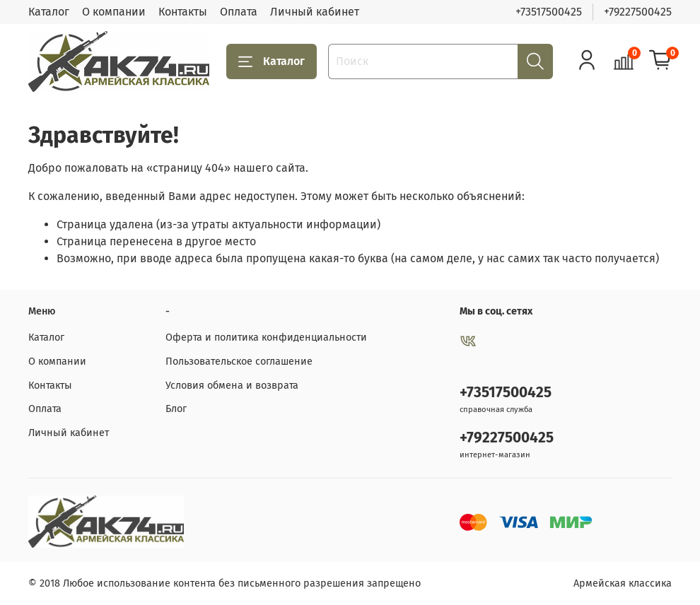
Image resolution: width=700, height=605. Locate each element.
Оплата (239, 12)
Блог (176, 409)
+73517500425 (549, 12)
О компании (114, 12)
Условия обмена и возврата (232, 386)
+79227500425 (638, 12)
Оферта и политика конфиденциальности (266, 337)
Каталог (49, 12)
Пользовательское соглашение (239, 362)
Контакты (183, 12)
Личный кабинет (315, 12)
